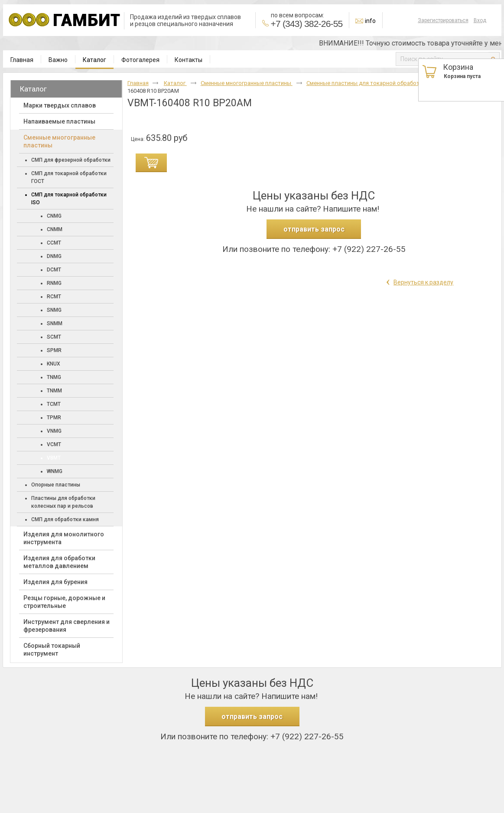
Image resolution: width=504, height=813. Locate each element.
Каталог (94, 60)
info (370, 21)
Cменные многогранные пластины (247, 83)
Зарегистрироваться (443, 20)
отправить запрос (314, 229)
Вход (480, 20)
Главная (138, 83)
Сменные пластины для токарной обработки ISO (372, 83)
